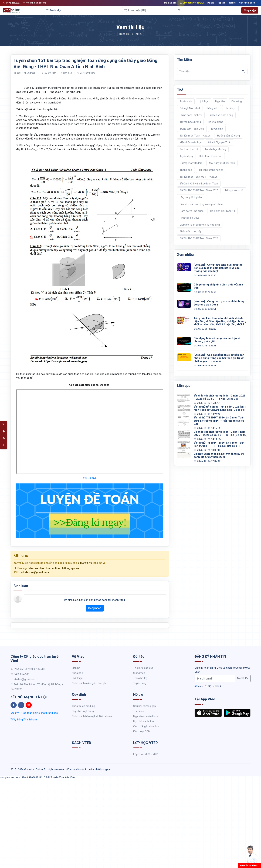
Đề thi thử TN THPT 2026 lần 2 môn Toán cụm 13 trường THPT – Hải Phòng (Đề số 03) (219, 421)
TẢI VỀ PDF (90, 479)
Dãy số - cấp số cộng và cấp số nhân (201, 204)
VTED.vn (83, 563)
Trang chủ (125, 34)
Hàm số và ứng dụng (192, 211)
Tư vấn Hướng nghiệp (211, 170)
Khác (218, 687)
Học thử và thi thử (144, 721)
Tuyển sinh (186, 101)
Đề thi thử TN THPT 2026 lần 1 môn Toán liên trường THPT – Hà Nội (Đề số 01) (219, 444)
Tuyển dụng (186, 156)
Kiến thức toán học (191, 142)
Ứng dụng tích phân (191, 197)
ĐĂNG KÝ (243, 678)
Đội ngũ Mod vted (190, 108)
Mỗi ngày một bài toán (222, 163)
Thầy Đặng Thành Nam (24, 720)
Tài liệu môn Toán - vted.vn (195, 136)
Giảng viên (212, 108)
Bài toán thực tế (88, 73)
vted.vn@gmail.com (34, 3)
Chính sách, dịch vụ (191, 115)
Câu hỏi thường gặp (145, 706)
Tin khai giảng (215, 122)
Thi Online (139, 711)
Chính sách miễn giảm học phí (89, 683)
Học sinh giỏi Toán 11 (223, 211)
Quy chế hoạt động (83, 711)
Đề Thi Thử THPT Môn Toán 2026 (199, 238)
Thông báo (186, 170)
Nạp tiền (222, 3)
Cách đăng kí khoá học (146, 726)
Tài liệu (232, 3)
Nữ (208, 687)
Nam (199, 687)
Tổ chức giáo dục (143, 668)
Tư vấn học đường (190, 122)
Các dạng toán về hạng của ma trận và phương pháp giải (217, 340)
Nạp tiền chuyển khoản (146, 716)
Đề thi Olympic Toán (220, 142)
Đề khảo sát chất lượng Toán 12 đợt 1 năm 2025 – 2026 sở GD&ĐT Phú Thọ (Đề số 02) (221, 433)
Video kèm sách (247, 3)
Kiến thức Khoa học (211, 156)
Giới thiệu (77, 678)
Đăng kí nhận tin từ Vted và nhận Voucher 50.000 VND (223, 670)
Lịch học (204, 101)
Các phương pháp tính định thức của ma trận (218, 286)
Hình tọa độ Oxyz (190, 218)
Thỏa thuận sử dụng (83, 706)
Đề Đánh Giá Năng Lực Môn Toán (199, 184)
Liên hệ (76, 668)
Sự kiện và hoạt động (221, 115)
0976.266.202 (11, 3)
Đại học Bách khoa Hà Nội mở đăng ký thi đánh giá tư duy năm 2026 (219, 455)
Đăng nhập (250, 10)
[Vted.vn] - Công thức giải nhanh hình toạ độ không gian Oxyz (219, 303)
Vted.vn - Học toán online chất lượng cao (54, 568)
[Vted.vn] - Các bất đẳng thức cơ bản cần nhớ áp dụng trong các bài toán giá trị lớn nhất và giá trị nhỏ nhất (219, 358)
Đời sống (237, 101)
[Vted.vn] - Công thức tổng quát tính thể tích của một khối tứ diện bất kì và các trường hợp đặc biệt (218, 268)
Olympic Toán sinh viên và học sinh (200, 225)
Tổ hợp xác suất (234, 190)
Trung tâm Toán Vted (192, 129)
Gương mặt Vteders (191, 163)
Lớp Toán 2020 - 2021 (146, 754)
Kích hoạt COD (142, 732)
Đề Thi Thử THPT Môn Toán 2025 (199, 190)
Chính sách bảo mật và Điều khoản (92, 716)
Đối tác (211, 3)
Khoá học (230, 108)
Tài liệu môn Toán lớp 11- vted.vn (199, 177)
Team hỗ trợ (140, 678)
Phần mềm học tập (191, 232)
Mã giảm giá (170, 3)
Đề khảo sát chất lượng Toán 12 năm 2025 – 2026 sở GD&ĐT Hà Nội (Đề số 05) (220, 397)
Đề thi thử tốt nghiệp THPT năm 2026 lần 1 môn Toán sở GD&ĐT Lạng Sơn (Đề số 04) (220, 408)
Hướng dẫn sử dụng (228, 136)
